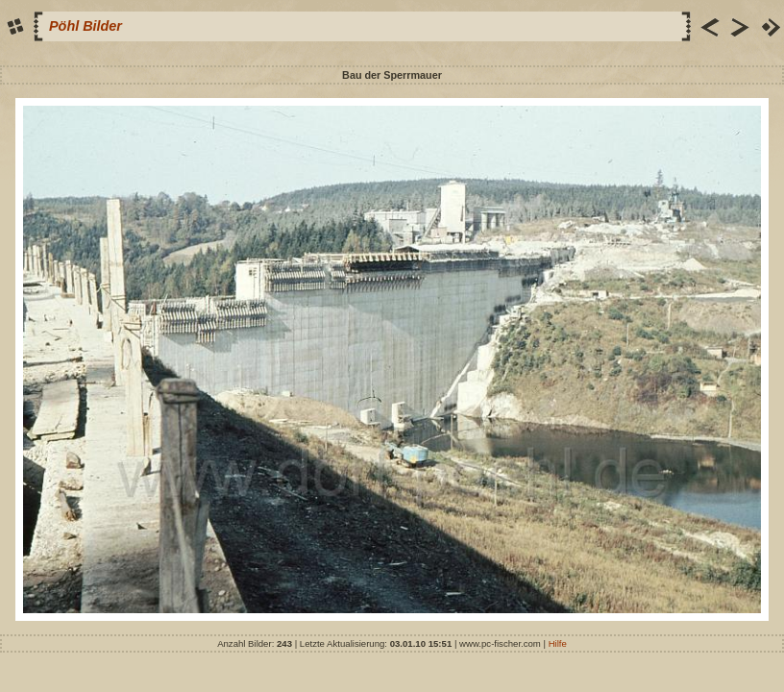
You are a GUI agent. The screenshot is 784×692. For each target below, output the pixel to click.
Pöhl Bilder (86, 26)
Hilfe (558, 643)
